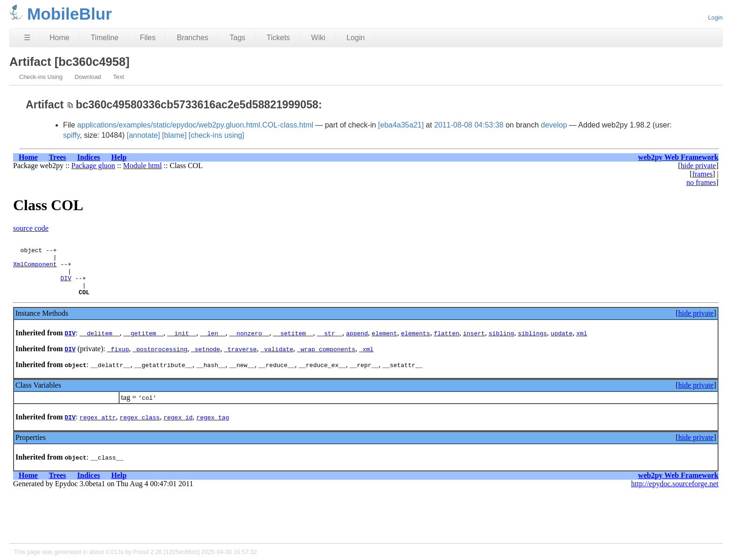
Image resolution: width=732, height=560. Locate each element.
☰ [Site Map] (27, 38)
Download (88, 77)
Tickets (278, 38)
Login (715, 18)
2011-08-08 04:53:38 (469, 125)
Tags (238, 38)
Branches (193, 38)
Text (118, 77)
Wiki (318, 38)
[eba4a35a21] (401, 125)
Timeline (105, 38)
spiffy (71, 135)
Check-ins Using (41, 77)
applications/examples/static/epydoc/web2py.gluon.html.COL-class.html (195, 125)
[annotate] (143, 135)
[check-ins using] (216, 135)
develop (554, 125)
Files (148, 38)
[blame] (174, 135)
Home (60, 38)
